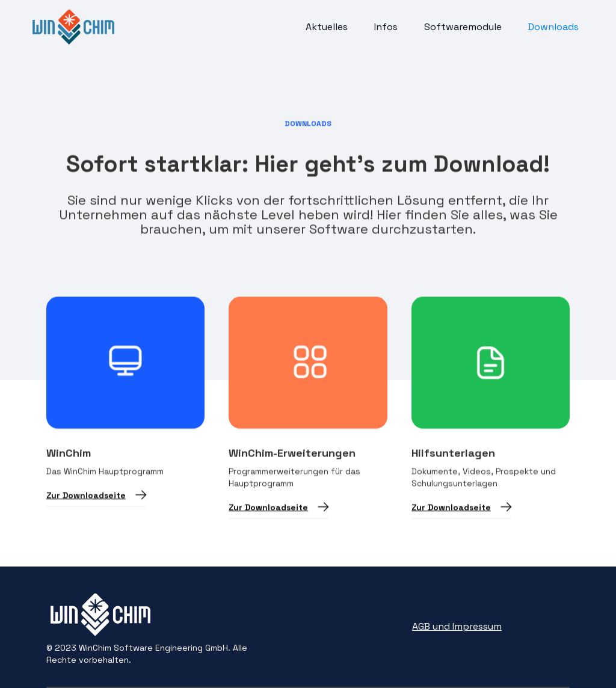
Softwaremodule (463, 27)
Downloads (553, 27)
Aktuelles (327, 27)
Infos (386, 27)
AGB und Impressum (457, 626)
